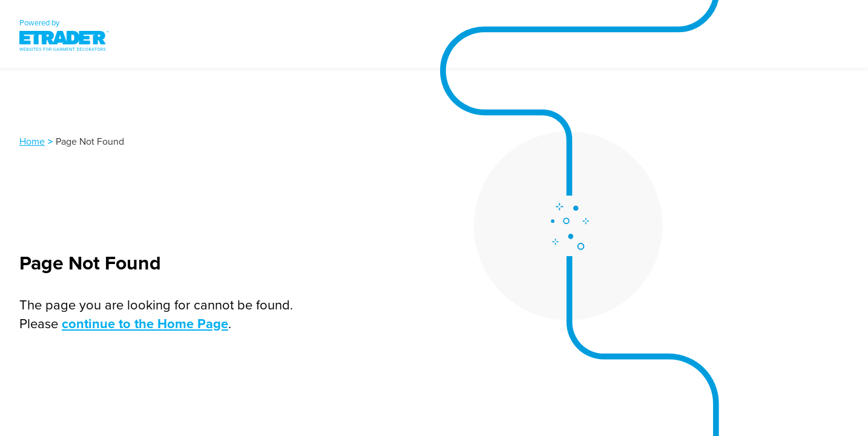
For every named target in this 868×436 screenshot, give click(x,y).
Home (32, 141)
